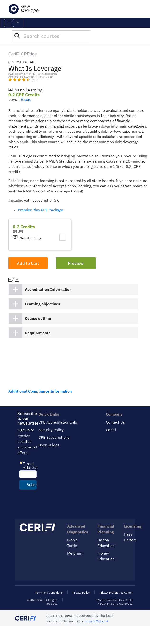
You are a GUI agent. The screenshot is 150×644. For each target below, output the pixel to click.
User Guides (49, 445)
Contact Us (115, 422)
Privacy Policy (81, 592)
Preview (76, 263)
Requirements (38, 333)
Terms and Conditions (49, 592)
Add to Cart (28, 263)
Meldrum (75, 553)
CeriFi (111, 430)
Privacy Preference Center (116, 592)
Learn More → (96, 621)
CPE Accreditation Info (58, 422)
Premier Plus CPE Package (40, 210)
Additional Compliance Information (40, 391)
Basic (26, 99)
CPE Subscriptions (54, 437)
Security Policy (51, 430)
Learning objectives (42, 304)
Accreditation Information (48, 289)
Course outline (38, 318)
